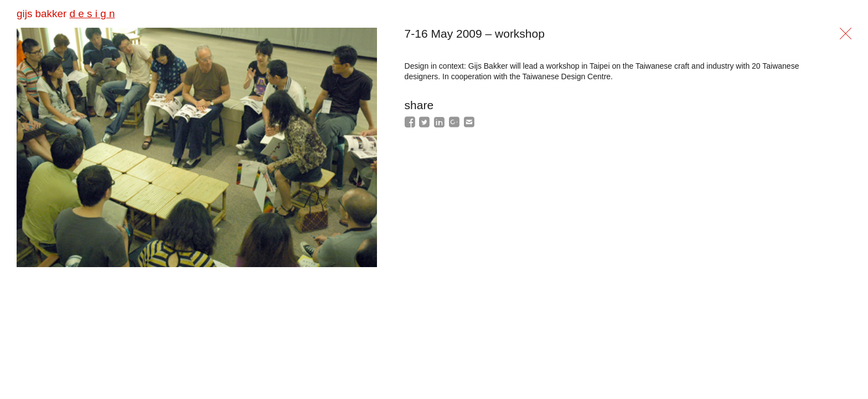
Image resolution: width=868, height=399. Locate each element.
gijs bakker (66, 14)
